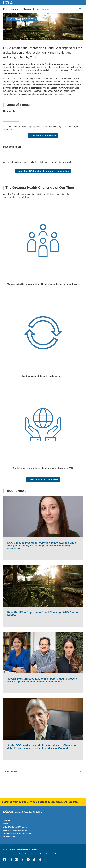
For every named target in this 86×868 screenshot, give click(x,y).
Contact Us (7, 821)
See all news (11, 772)
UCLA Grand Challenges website (15, 830)
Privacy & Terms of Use (49, 854)
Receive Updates (9, 836)
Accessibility (18, 854)
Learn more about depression (43, 479)
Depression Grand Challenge (26, 9)
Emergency (7, 854)
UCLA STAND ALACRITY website (15, 827)
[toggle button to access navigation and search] (80, 9)
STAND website (9, 824)
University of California (29, 849)
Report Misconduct (31, 854)
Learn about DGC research (43, 136)
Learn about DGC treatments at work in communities (43, 171)
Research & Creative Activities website (17, 833)
